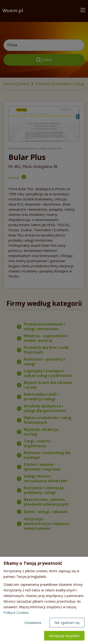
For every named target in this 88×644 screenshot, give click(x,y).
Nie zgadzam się (67, 623)
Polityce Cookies (16, 613)
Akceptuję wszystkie (64, 636)
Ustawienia (33, 623)
